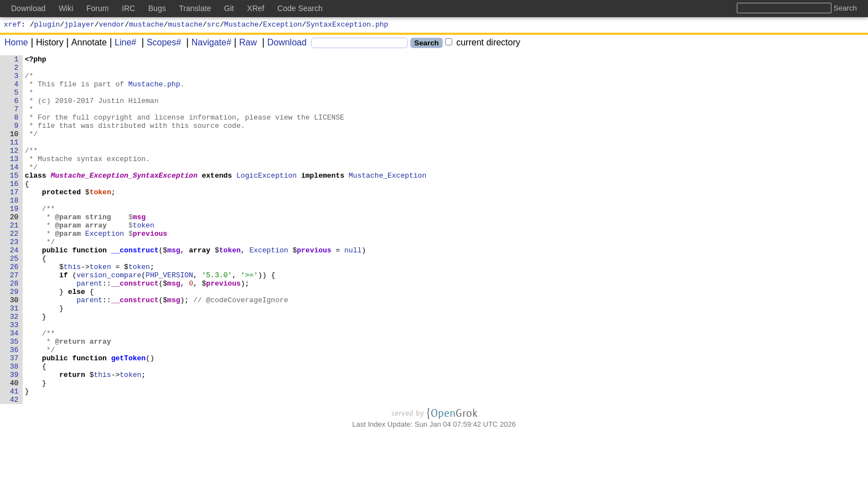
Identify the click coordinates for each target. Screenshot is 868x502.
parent (90, 329)
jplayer (79, 25)
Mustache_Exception (387, 200)
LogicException (267, 200)
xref (12, 25)
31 (14, 359)
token (100, 220)
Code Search (300, 8)
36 (14, 409)
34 (14, 389)
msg (139, 250)
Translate (195, 8)
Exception (282, 25)
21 (14, 260)
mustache (146, 25)
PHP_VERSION (170, 319)
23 (14, 280)
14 (14, 190)
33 (14, 379)
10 (14, 150)
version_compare (109, 319)
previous (150, 270)
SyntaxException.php (347, 25)
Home (16, 44)
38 (14, 429)
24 (14, 289)
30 (14, 349)
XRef (255, 8)
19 (14, 240)
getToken (128, 419)
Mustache (241, 25)
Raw (244, 44)
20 (14, 250)
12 (14, 170)
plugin (47, 25)
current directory (483, 44)
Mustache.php (154, 90)
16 (14, 210)
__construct (135, 289)
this (72, 309)
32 (14, 369)
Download (283, 44)
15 (14, 200)
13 (14, 180)
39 (14, 439)
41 (14, 459)
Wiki (66, 8)
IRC (128, 8)
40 (14, 449)
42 (14, 469)
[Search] (360, 45)
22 (14, 270)
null (353, 289)
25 (14, 299)
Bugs (157, 8)
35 (14, 399)
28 (14, 329)
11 (14, 160)
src (213, 25)
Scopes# (160, 44)
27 (14, 319)
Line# (122, 44)
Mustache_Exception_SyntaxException (124, 200)
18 (14, 230)
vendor (112, 25)
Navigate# (208, 44)
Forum (97, 8)
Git (229, 8)
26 (14, 309)
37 (14, 419)
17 (14, 220)
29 (14, 339)
